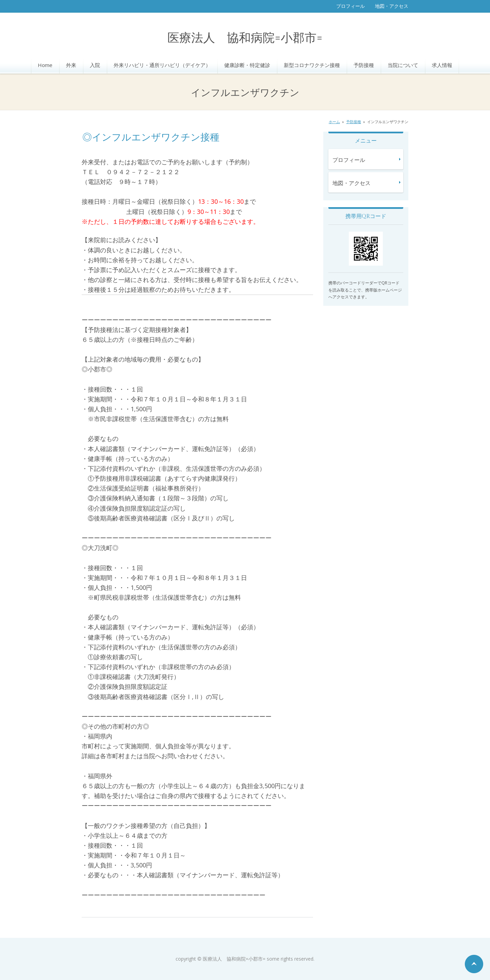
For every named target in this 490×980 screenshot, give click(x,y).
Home (45, 65)
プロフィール (350, 6)
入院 (95, 65)
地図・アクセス (392, 6)
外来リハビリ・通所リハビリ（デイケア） (162, 65)
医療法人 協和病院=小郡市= (245, 38)
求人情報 (442, 65)
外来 (71, 65)
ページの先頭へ (474, 964)
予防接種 (364, 65)
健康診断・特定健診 (247, 65)
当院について (403, 65)
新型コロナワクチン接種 (312, 65)
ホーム (334, 122)
